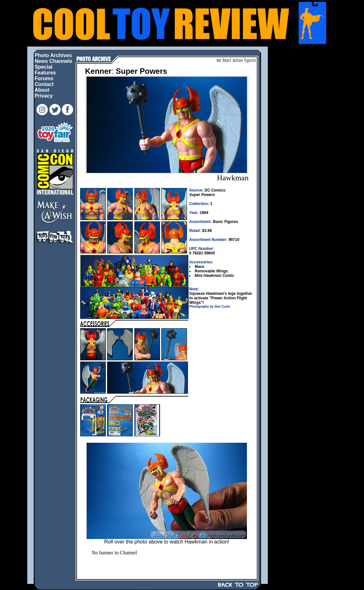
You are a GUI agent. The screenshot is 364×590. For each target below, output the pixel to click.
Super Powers (141, 71)
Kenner (98, 71)
